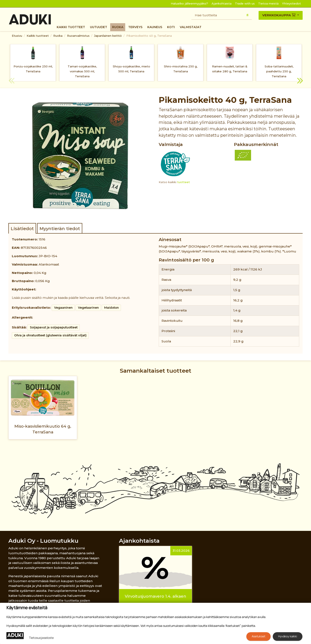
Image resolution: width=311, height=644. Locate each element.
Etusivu (17, 36)
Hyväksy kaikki (288, 636)
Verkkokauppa (279, 15)
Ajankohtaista (222, 3)
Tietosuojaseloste (41, 638)
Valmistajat (191, 27)
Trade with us (245, 3)
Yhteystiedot (291, 3)
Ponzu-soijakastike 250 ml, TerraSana (33, 69)
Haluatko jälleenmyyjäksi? (189, 3)
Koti (171, 27)
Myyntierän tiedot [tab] (60, 229)
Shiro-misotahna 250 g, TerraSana (181, 69)
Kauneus (155, 27)
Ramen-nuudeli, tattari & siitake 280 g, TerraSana (230, 69)
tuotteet (184, 182)
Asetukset (258, 636)
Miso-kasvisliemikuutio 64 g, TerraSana (43, 429)
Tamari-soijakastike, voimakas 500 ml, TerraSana (82, 71)
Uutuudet (99, 27)
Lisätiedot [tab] (22, 229)
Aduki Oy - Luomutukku (43, 541)
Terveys (135, 27)
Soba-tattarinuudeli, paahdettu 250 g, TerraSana (279, 71)
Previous (12, 81)
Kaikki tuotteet (71, 27)
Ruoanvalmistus (78, 36)
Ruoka (118, 27)
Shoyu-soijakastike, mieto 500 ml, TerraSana (131, 69)
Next (299, 81)
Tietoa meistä (268, 3)
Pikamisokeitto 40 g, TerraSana (149, 36)
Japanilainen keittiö (108, 36)
